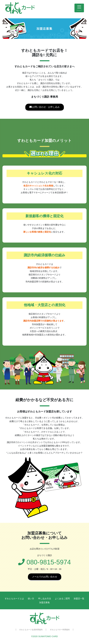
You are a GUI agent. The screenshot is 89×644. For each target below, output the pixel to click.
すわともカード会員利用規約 (31, 630)
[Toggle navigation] (79, 8)
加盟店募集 (44, 602)
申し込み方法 (45, 599)
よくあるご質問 (62, 599)
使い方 (31, 599)
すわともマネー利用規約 (60, 630)
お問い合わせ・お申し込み (45, 107)
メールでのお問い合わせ (45, 577)
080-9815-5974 (44, 562)
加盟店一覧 (79, 599)
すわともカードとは (14, 599)
